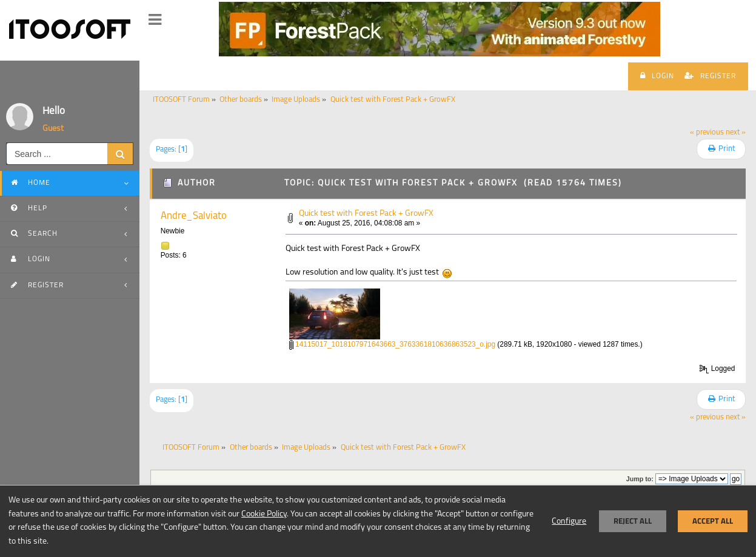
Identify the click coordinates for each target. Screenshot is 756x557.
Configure (569, 522)
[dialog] (378, 521)
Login (657, 76)
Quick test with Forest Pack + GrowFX (366, 214)
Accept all (713, 521)
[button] (155, 20)
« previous (707, 133)
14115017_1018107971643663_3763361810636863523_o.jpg (392, 344)
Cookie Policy (264, 514)
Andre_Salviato (194, 216)
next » (736, 133)
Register (710, 76)
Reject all (633, 521)
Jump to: (640, 479)
